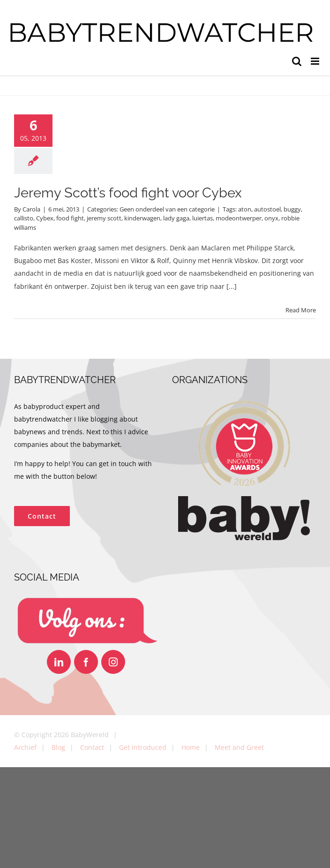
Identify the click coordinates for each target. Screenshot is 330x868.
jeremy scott (104, 218)
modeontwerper (239, 218)
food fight (70, 218)
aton (245, 209)
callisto (24, 218)
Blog (58, 747)
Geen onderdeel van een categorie (167, 209)
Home (191, 747)
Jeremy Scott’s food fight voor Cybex (128, 193)
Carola (31, 209)
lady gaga (176, 218)
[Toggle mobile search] (297, 61)
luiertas (202, 218)
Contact (92, 747)
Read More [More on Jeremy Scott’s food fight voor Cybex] (301, 310)
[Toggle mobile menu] (316, 61)
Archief (25, 747)
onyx (271, 218)
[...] (232, 286)
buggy (292, 209)
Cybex (45, 218)
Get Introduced (143, 747)
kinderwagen (142, 218)
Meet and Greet (239, 747)
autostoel (267, 209)
